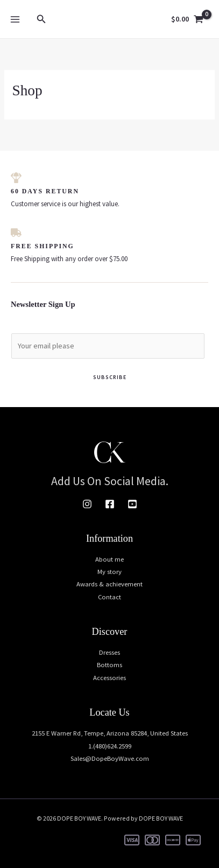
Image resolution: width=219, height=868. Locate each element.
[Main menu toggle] (15, 19)
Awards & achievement (109, 584)
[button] (41, 19)
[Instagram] (87, 504)
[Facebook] (110, 504)
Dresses (109, 652)
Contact (109, 597)
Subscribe (110, 377)
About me (109, 559)
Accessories (109, 677)
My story (109, 571)
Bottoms (109, 664)
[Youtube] (132, 504)
